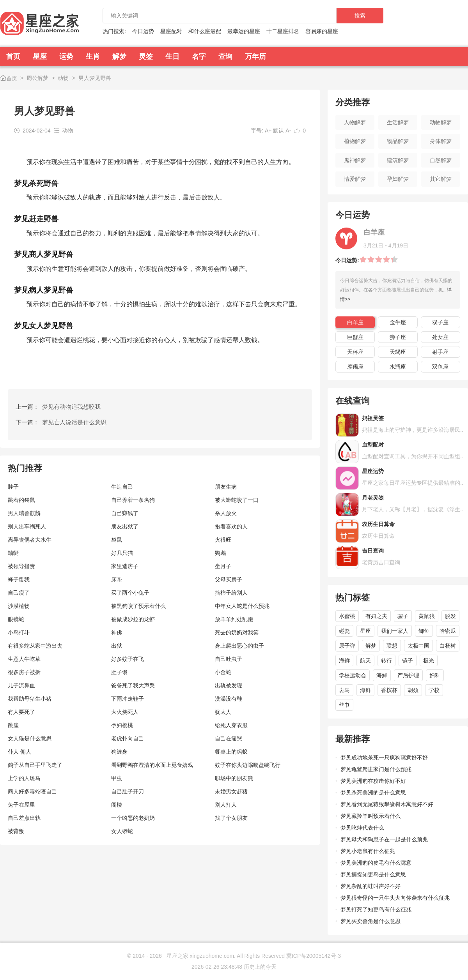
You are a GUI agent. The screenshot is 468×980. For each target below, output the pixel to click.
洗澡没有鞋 (229, 699)
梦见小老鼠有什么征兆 (368, 851)
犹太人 (223, 712)
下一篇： (61, 422)
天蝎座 (398, 352)
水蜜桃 (347, 616)
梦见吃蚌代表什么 (362, 828)
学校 (434, 690)
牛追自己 (122, 487)
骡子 (403, 616)
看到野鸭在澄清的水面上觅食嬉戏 (152, 765)
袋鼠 (117, 540)
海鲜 (344, 660)
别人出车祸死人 (27, 526)
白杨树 (448, 646)
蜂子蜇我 (19, 579)
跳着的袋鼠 (21, 500)
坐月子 (223, 566)
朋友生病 (226, 487)
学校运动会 (353, 675)
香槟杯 (389, 690)
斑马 (344, 690)
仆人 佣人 (19, 752)
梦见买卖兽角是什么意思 (370, 921)
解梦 (119, 57)
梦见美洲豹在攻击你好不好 (373, 781)
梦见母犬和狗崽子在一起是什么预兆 (384, 839)
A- (288, 131)
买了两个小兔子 (130, 593)
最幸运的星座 (244, 31)
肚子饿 (119, 672)
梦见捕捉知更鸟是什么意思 (373, 874)
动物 (63, 78)
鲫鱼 (424, 631)
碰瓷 (344, 631)
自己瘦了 (19, 593)
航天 (365, 660)
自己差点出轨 (24, 818)
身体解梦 (441, 141)
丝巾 (344, 705)
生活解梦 (398, 122)
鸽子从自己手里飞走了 (35, 765)
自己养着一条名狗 (133, 500)
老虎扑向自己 (128, 738)
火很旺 (223, 540)
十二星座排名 (283, 31)
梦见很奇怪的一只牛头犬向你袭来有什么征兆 (395, 898)
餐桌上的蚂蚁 (231, 752)
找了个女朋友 (231, 818)
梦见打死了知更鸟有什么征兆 (376, 909)
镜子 (408, 660)
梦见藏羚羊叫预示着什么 (370, 816)
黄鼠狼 (427, 616)
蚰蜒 (13, 553)
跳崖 (13, 725)
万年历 (255, 57)
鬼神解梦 (355, 160)
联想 (392, 646)
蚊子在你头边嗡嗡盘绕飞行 (248, 765)
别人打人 (226, 805)
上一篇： (58, 407)
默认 (278, 131)
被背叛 (16, 831)
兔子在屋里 (21, 805)
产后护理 (408, 675)
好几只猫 (122, 553)
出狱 (117, 646)
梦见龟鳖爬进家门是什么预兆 (376, 769)
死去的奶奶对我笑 (237, 632)
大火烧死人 (125, 712)
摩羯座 (355, 367)
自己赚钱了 (125, 513)
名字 (199, 57)
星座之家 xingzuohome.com (200, 956)
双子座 (440, 322)
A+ (268, 131)
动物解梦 (441, 122)
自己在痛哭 (229, 738)
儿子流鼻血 (21, 685)
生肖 (93, 57)
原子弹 (347, 646)
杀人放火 (226, 513)
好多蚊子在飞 (128, 659)
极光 (429, 660)
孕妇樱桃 (122, 725)
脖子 (13, 487)
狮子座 (398, 337)
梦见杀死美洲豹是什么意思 (373, 793)
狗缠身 (119, 752)
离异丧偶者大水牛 (30, 540)
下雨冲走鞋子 (128, 699)
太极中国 (418, 646)
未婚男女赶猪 (231, 791)
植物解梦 (355, 141)
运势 (66, 57)
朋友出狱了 (125, 526)
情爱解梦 (355, 179)
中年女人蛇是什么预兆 (242, 606)
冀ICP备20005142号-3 (314, 956)
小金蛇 (223, 672)
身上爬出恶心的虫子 (239, 646)
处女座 (440, 337)
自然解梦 (441, 160)
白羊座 (355, 322)
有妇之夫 (376, 616)
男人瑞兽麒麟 (24, 513)
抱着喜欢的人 (231, 526)
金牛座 (398, 322)
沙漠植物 (19, 606)
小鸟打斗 (19, 632)
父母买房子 (229, 579)
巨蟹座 (355, 337)
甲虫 (117, 778)
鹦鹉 (220, 553)
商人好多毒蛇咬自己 (32, 791)
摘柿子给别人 (231, 593)
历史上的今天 (260, 967)
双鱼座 (440, 367)
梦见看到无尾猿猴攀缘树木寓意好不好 (387, 804)
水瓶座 (398, 367)
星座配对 (171, 31)
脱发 (450, 616)
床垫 (117, 579)
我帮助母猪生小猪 (30, 699)
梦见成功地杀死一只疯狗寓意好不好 (384, 758)
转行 (386, 660)
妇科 (435, 675)
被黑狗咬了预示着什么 (138, 606)
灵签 (146, 57)
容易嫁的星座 (322, 31)
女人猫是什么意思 (30, 738)
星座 (40, 57)
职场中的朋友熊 (234, 778)
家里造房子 (125, 566)
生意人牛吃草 (24, 659)
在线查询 (353, 401)
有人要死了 (21, 712)
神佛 (117, 632)
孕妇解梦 (398, 179)
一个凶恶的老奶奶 (133, 818)
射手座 (440, 352)
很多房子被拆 (24, 672)
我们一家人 (395, 631)
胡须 (413, 690)
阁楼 (117, 805)
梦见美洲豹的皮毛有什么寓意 (376, 863)
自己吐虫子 (229, 659)
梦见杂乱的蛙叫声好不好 (370, 886)
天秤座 (355, 352)
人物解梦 (355, 122)
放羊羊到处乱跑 (234, 619)
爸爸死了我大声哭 (133, 685)
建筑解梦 (398, 160)
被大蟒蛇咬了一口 (237, 500)
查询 (225, 57)
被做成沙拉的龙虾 (133, 619)
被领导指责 (21, 566)
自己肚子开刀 (128, 791)
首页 (13, 57)
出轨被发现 (229, 685)
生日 (172, 57)
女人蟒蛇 (122, 831)
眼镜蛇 (16, 619)
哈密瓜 (448, 631)
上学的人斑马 (24, 778)
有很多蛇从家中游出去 (35, 646)
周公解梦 (37, 78)
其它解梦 (441, 179)
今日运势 (143, 31)
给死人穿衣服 (231, 725)
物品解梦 (398, 141)
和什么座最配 (205, 31)
